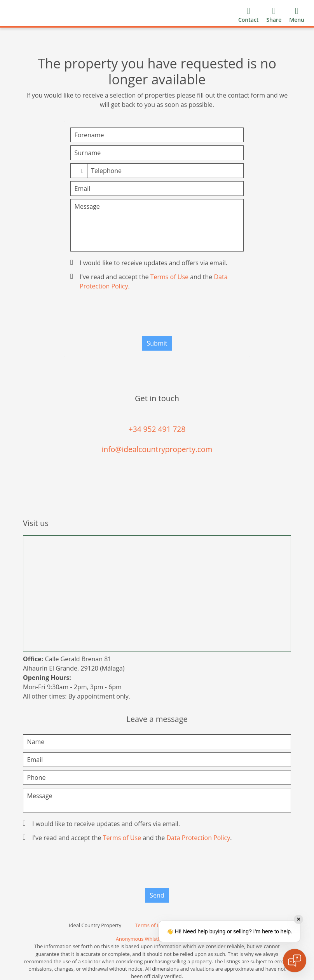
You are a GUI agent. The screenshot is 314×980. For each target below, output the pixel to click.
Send (157, 895)
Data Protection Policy (198, 838)
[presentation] (157, 315)
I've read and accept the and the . (150, 281)
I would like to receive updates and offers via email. (150, 263)
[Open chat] (295, 961)
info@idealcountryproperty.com (157, 449)
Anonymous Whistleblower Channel (157, 939)
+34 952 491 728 (157, 429)
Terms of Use (169, 277)
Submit (157, 343)
